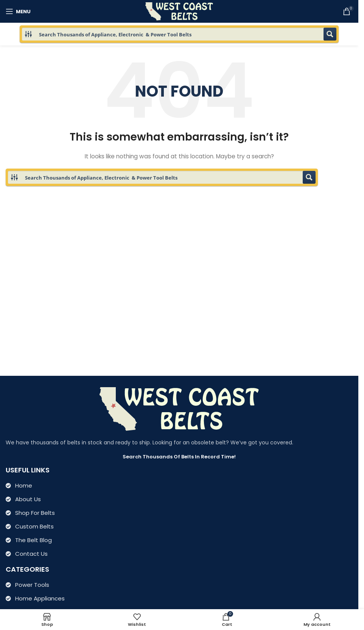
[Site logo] (179, 11)
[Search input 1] (180, 34)
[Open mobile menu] (18, 11)
